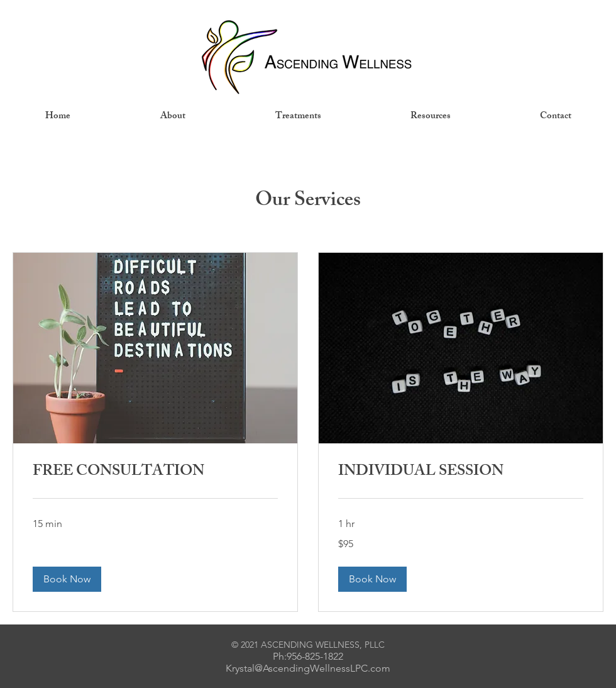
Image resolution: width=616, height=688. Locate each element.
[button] (67, 579)
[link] (155, 473)
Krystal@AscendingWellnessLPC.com (308, 668)
